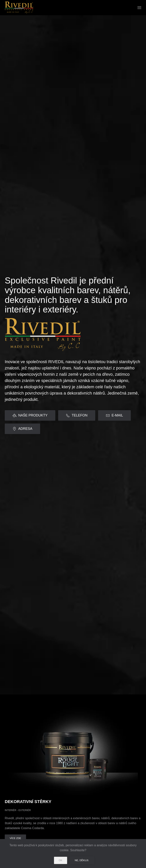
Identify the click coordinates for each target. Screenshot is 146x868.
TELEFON (77, 415)
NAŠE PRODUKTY (30, 415)
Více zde (15, 838)
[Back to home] (19, 8)
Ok (61, 860)
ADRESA (22, 429)
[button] (139, 8)
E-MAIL (114, 415)
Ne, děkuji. (82, 860)
